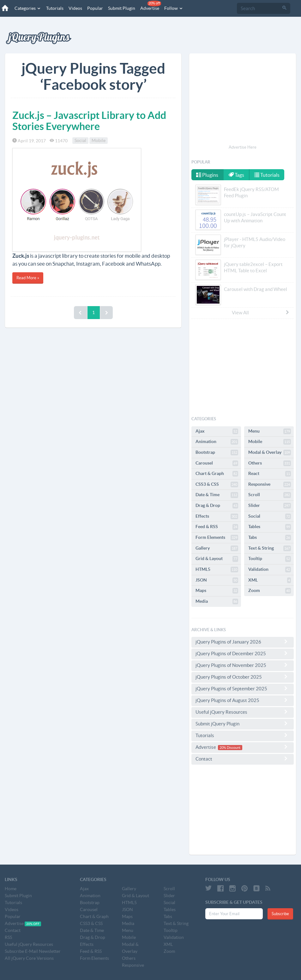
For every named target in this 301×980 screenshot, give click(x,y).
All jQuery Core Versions (29, 958)
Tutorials (55, 8)
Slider (270, 506)
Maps (217, 591)
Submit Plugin (122, 8)
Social (80, 141)
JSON (217, 580)
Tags (236, 175)
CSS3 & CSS (217, 484)
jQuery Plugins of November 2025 (243, 665)
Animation (217, 442)
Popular (95, 8)
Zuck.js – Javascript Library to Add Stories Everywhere (89, 121)
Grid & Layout (217, 559)
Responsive (270, 484)
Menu (270, 431)
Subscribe (280, 914)
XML (270, 580)
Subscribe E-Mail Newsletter (33, 951)
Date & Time (217, 495)
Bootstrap (217, 453)
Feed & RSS (217, 527)
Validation (270, 570)
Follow (174, 8)
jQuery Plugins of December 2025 (243, 653)
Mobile (99, 141)
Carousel (217, 463)
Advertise (151, 6)
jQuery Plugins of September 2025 (243, 688)
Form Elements (217, 538)
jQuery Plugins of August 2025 (243, 700)
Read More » (28, 278)
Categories (28, 8)
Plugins (207, 175)
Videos (75, 8)
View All (261, 312)
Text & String (270, 548)
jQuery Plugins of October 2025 (243, 677)
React (270, 474)
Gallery (217, 548)
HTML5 (217, 570)
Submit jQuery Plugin (243, 724)
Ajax (217, 431)
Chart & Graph (217, 474)
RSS (8, 937)
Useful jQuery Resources (243, 712)
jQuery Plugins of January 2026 (243, 642)
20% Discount (230, 748)
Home (11, 889)
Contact (243, 759)
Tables (270, 527)
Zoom (270, 591)
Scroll (270, 495)
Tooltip (270, 559)
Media (217, 601)
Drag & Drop (217, 506)
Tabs (270, 538)
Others (270, 463)
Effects (217, 516)
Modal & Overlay (270, 453)
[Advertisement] (243, 100)
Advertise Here (243, 147)
